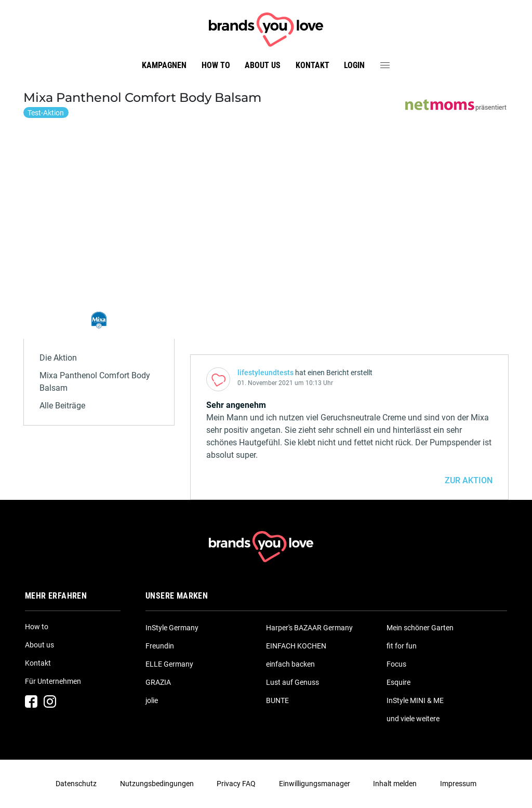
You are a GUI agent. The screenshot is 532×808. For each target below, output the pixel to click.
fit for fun (402, 646)
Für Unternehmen (53, 681)
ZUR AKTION (469, 480)
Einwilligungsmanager (315, 784)
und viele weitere (413, 719)
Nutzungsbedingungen (157, 784)
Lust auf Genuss (292, 682)
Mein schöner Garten (420, 628)
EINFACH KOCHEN (296, 646)
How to (216, 65)
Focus (396, 664)
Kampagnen (164, 65)
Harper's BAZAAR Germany (309, 628)
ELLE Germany (169, 664)
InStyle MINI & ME (415, 700)
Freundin (160, 646)
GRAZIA (158, 682)
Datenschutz (76, 784)
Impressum (458, 784)
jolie (152, 700)
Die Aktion (58, 358)
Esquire (398, 682)
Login (354, 65)
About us (263, 65)
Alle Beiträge (62, 406)
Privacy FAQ (236, 784)
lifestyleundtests (265, 373)
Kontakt (312, 65)
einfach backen (290, 664)
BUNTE (277, 700)
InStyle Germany (172, 628)
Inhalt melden (395, 784)
